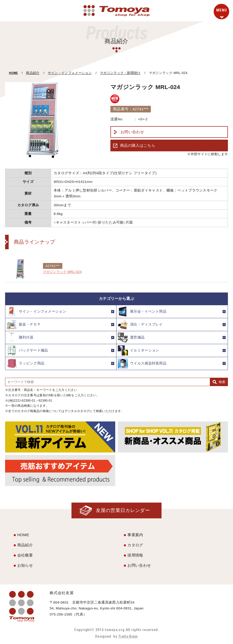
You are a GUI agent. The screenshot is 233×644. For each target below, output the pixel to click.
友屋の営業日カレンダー (121, 510)
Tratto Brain (128, 637)
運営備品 (131, 338)
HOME (13, 73)
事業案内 (135, 535)
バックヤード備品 (27, 350)
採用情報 (135, 555)
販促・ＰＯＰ (24, 325)
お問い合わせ (132, 132)
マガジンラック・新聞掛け (120, 73)
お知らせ (25, 566)
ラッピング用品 (25, 363)
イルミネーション (138, 350)
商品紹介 (33, 73)
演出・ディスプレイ (140, 325)
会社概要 (25, 555)
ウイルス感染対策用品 (142, 363)
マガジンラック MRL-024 (64, 272)
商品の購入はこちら (138, 145)
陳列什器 (20, 338)
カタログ (135, 545)
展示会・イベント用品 (142, 312)
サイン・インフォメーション (70, 73)
